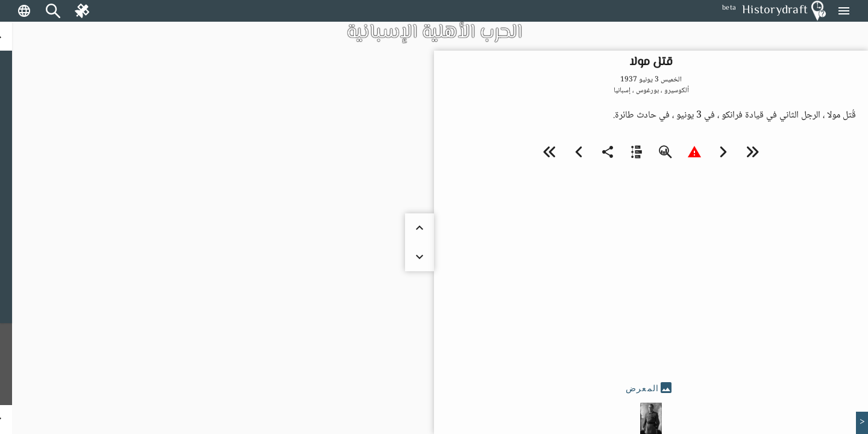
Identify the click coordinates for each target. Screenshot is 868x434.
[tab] (651, 388)
